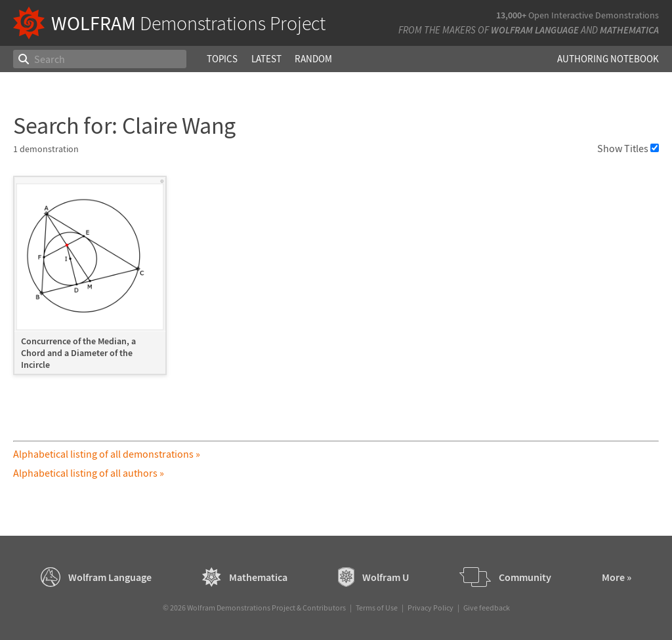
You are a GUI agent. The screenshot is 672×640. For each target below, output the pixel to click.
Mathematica (629, 30)
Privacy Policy (430, 608)
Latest (266, 59)
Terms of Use (377, 608)
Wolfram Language (535, 30)
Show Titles (628, 148)
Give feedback (487, 608)
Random (313, 59)
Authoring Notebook (608, 59)
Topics (222, 59)
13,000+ (511, 15)
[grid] (336, 282)
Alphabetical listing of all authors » (89, 473)
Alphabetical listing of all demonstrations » (107, 454)
